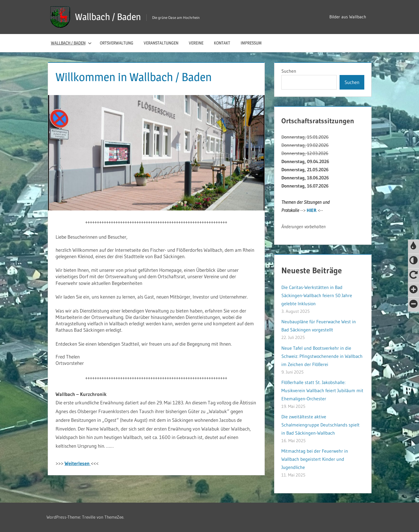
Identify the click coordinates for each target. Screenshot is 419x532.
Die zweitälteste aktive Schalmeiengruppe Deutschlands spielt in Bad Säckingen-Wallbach (321, 425)
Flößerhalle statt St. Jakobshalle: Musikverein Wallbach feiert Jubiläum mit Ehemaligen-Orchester (322, 390)
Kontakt (222, 43)
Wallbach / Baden (108, 17)
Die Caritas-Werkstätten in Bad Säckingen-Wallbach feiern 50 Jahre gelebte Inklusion (317, 295)
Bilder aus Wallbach (348, 17)
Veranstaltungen (161, 43)
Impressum (251, 43)
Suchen (289, 71)
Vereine (196, 43)
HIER (312, 210)
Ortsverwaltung (117, 43)
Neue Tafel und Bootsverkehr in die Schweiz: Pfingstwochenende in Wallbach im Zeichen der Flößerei (322, 356)
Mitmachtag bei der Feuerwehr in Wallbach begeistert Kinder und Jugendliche (315, 459)
